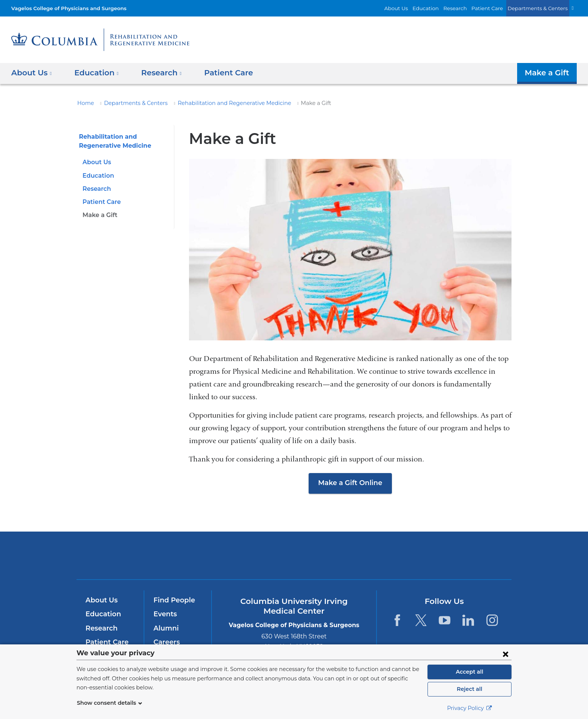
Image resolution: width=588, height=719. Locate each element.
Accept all (469, 672)
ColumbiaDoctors (402, 555)
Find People (172, 600)
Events (164, 614)
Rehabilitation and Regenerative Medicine (218, 103)
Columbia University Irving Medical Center (192, 555)
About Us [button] (32, 73)
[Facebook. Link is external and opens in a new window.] (397, 620)
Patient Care (495, 8)
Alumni (165, 628)
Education (439, 8)
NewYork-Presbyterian (294, 560)
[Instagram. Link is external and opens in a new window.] (492, 620)
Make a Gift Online (350, 483)
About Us (412, 8)
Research (466, 8)
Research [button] (156, 73)
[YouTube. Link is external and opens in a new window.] (445, 620)
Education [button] (94, 73)
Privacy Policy (469, 708)
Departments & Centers (541, 8)
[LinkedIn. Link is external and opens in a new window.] (469, 620)
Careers (166, 642)
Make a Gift (549, 73)
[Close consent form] (505, 654)
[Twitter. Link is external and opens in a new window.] (421, 620)
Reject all (469, 689)
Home (84, 103)
